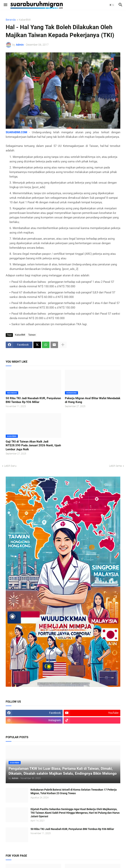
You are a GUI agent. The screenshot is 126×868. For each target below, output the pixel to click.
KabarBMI (25, 20)
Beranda (11, 20)
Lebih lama (115, 466)
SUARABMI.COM (16, 132)
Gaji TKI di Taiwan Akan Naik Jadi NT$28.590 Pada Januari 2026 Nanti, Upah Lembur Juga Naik (33, 445)
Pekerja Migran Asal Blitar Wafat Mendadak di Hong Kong (93, 400)
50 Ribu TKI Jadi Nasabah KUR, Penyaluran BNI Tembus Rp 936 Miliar (33, 400)
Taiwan (32, 335)
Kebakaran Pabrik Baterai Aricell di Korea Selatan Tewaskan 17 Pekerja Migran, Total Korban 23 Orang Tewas (74, 791)
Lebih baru (10, 466)
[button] (5, 5)
